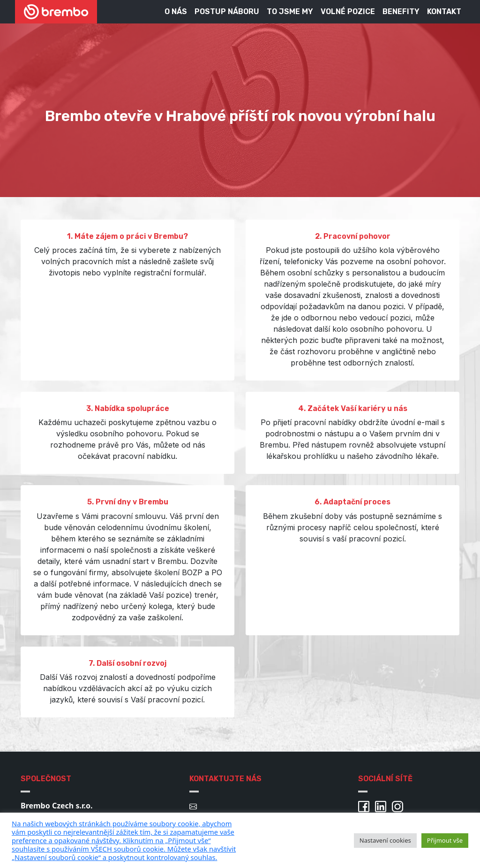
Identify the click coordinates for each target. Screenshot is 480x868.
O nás (176, 11)
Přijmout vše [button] (445, 840)
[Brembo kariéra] (56, 12)
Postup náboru (227, 11)
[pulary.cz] (178, 840)
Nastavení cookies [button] (385, 840)
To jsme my (290, 11)
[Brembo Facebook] (366, 806)
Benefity (401, 11)
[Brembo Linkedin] (382, 806)
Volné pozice (348, 11)
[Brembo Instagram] (399, 806)
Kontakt (444, 11)
